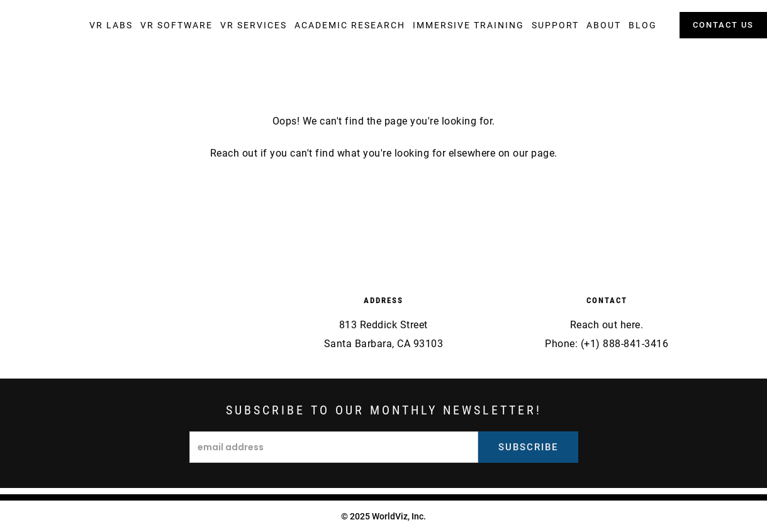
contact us (723, 25)
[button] (111, 25)
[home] (47, 27)
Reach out (234, 153)
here (630, 325)
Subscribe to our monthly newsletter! (384, 410)
